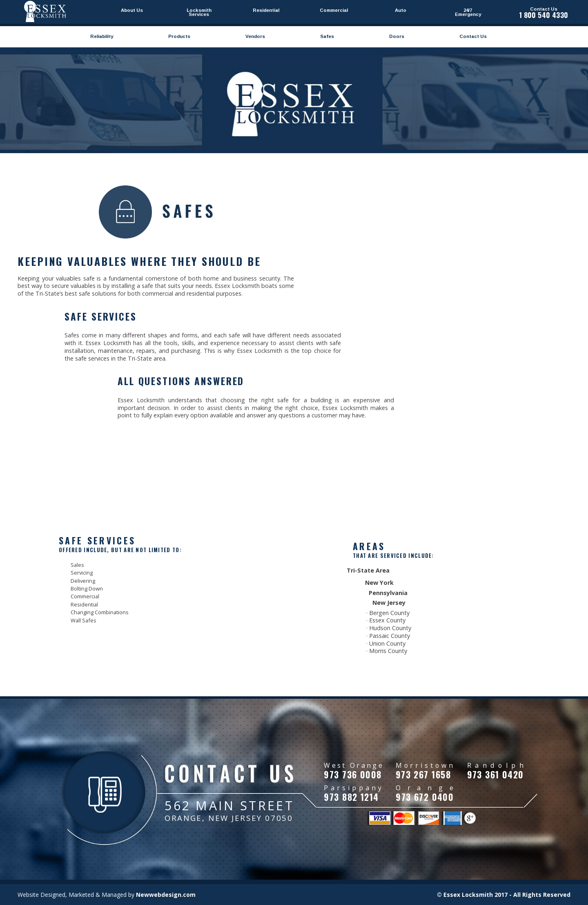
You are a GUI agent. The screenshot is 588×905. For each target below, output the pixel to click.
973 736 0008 (353, 774)
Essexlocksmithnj (45, 11)
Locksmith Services (199, 12)
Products (179, 36)
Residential (266, 10)
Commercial (334, 10)
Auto (401, 10)
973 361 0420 (496, 774)
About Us (132, 10)
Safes (327, 36)
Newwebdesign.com (166, 895)
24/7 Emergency (468, 12)
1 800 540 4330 (544, 15)
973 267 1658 (423, 774)
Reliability (102, 36)
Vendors (255, 36)
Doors (397, 36)
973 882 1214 (351, 797)
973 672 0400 (425, 797)
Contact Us (473, 36)
